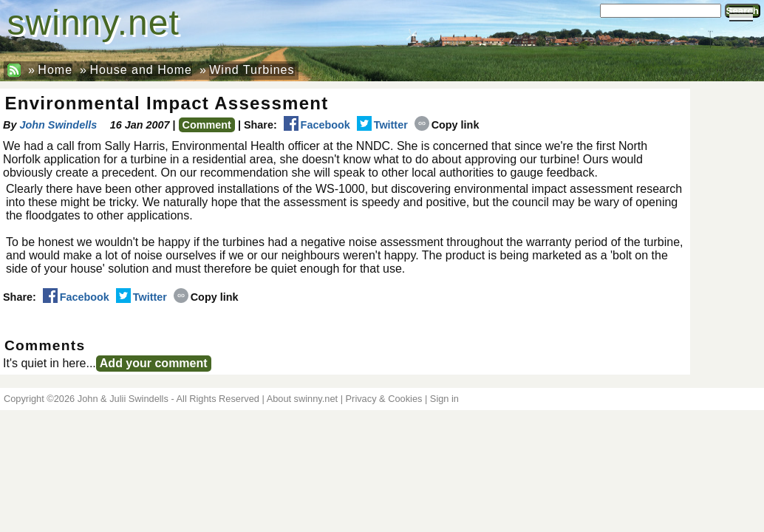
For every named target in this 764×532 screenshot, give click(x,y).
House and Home (141, 70)
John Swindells (58, 125)
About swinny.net (303, 399)
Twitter (382, 125)
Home (55, 70)
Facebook (317, 125)
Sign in (444, 399)
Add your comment (154, 363)
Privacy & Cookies (384, 399)
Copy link (447, 125)
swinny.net (93, 23)
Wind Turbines (252, 70)
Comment (207, 125)
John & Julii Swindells (123, 399)
